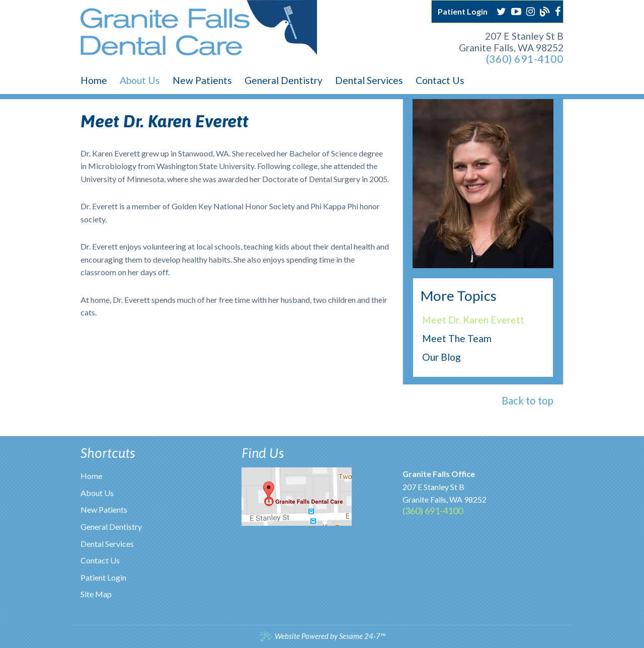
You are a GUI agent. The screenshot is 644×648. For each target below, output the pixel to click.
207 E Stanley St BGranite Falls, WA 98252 (511, 42)
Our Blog (441, 357)
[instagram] (531, 10)
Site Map (96, 594)
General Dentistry (111, 526)
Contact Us (100, 560)
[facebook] (558, 10)
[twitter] (501, 10)
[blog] (545, 10)
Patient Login (103, 577)
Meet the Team (457, 338)
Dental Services (107, 544)
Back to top (528, 400)
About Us (97, 493)
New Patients (104, 509)
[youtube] (516, 10)
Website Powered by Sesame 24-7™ (322, 636)
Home (91, 476)
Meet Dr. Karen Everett (473, 320)
